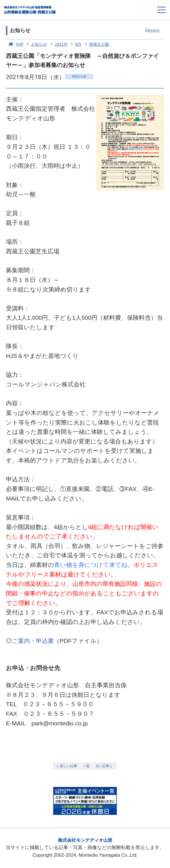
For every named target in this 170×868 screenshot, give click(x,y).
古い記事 (104, 766)
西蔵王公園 (96, 44)
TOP (15, 44)
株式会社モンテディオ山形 (85, 840)
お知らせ (36, 44)
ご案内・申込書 (33, 641)
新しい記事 (66, 766)
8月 (75, 44)
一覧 (86, 766)
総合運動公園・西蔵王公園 (30, 10)
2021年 (58, 44)
